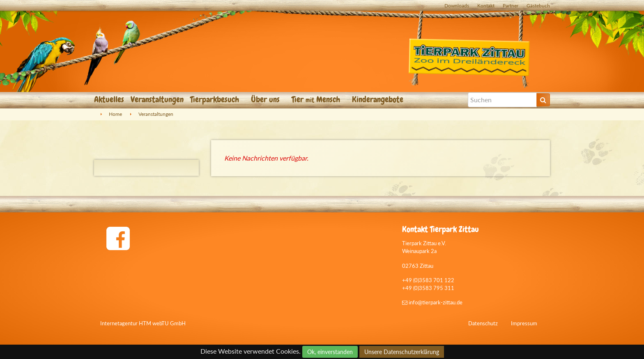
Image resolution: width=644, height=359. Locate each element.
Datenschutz (483, 323)
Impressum (524, 323)
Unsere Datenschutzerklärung (402, 352)
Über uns (266, 99)
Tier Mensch (317, 99)
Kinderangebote (379, 99)
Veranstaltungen (157, 99)
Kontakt (486, 6)
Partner (511, 6)
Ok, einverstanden (330, 352)
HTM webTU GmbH (162, 323)
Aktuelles (109, 99)
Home (115, 114)
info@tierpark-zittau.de (432, 302)
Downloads (457, 6)
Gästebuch (538, 6)
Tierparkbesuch (216, 99)
